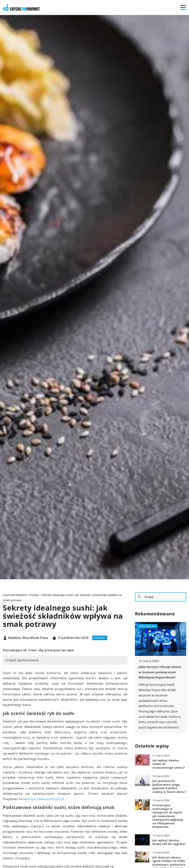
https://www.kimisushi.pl (46, 799)
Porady (100, 638)
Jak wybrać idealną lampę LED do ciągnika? (169, 842)
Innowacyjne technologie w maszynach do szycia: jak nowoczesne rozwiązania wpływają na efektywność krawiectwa (168, 816)
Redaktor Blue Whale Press (28, 638)
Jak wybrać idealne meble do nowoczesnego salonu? (169, 764)
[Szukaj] (139, 597)
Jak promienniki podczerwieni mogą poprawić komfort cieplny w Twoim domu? (169, 786)
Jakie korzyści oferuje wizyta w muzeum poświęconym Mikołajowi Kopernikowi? (160, 672)
